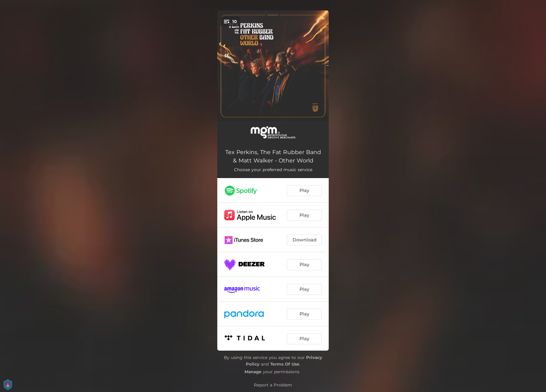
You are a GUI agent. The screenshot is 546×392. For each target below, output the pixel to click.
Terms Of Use (285, 364)
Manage (253, 372)
